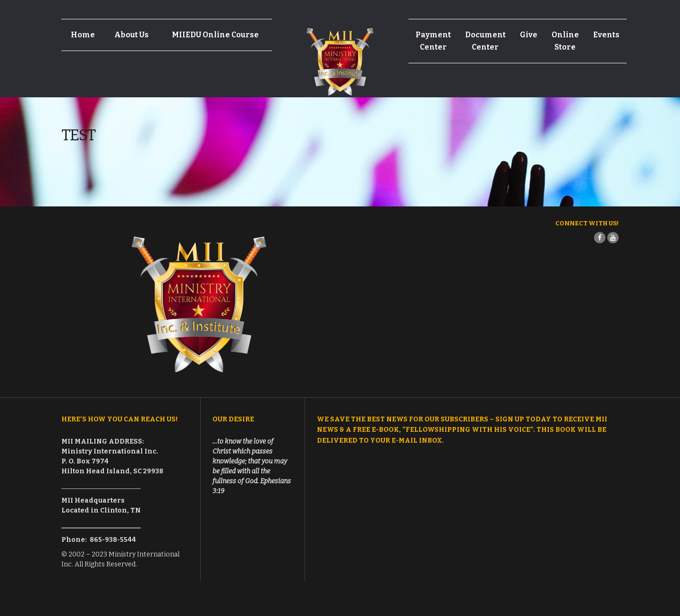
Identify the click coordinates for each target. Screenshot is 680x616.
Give (529, 35)
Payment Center (433, 41)
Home (83, 35)
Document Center (485, 41)
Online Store (565, 41)
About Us (132, 35)
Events (606, 35)
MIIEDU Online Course (215, 35)
